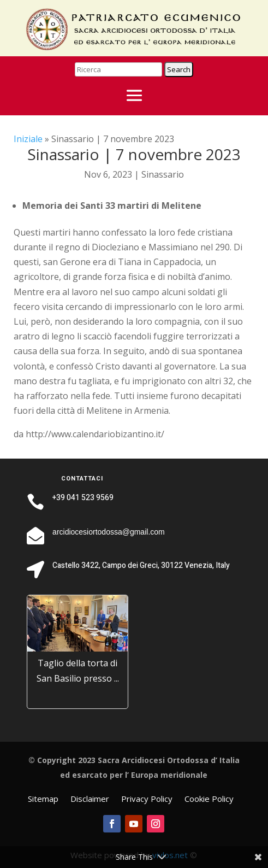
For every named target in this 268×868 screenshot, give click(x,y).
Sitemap (43, 799)
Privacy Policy (147, 799)
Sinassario (163, 174)
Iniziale (28, 139)
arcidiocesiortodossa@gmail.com (109, 532)
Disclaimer (90, 799)
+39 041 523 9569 (83, 498)
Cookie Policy (209, 799)
